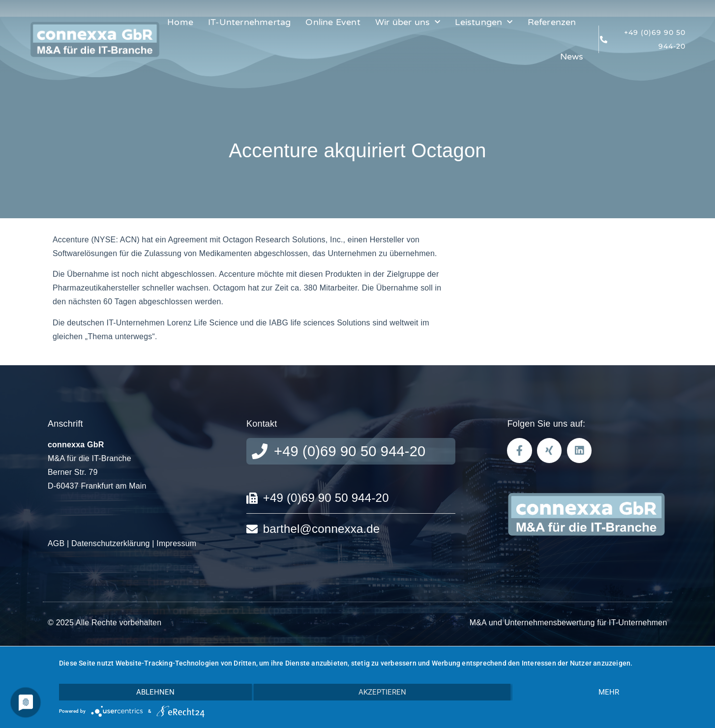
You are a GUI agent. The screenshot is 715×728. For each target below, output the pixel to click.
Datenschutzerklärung (111, 543)
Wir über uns (408, 22)
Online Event (333, 22)
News (572, 57)
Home (180, 22)
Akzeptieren (382, 692)
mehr (609, 692)
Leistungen (484, 22)
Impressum (176, 543)
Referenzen (552, 22)
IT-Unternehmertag (249, 22)
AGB (56, 543)
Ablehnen (155, 692)
